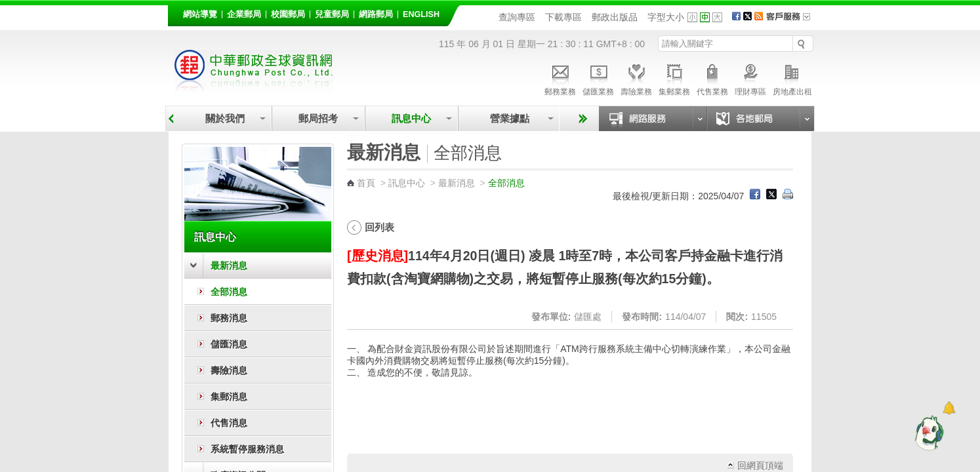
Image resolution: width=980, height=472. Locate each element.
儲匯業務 (598, 78)
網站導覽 (200, 14)
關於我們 (225, 118)
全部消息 (229, 292)
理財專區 (750, 78)
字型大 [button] (717, 17)
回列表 (379, 227)
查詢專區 (517, 17)
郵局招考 (318, 118)
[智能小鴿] (928, 433)
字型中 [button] (705, 17)
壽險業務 (636, 78)
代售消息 (229, 423)
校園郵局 (288, 14)
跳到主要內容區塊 (7, 7)
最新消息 (229, 265)
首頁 (366, 183)
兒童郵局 (332, 14)
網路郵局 (376, 14)
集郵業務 (674, 78)
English (421, 14)
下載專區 (563, 17)
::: (175, 12)
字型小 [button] (692, 17)
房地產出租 (792, 78)
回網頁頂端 (760, 465)
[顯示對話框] (949, 408)
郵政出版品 (615, 17)
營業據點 (509, 118)
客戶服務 (792, 21)
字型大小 (666, 17)
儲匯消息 (229, 344)
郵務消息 (229, 318)
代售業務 (712, 78)
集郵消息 (229, 397)
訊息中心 (411, 118)
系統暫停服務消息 (247, 449)
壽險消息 (229, 370)
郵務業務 (560, 78)
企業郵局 (244, 14)
